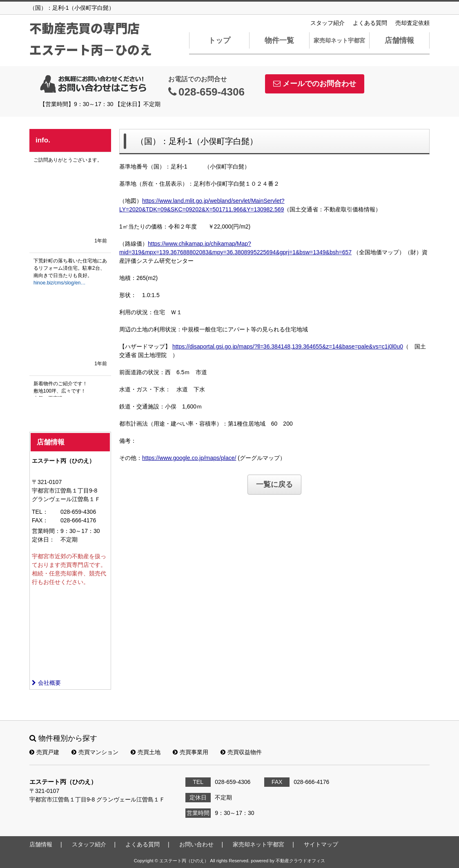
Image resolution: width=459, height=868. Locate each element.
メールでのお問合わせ (315, 84)
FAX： (40, 520)
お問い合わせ (196, 844)
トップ (219, 40)
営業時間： (46, 531)
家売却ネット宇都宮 (339, 40)
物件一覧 (279, 40)
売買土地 (146, 752)
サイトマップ (321, 844)
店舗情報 (399, 40)
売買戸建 (44, 752)
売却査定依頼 (412, 23)
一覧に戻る (274, 484)
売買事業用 (191, 752)
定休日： (43, 539)
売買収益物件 (241, 752)
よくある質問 (370, 23)
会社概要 (46, 683)
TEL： (40, 512)
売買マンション (95, 752)
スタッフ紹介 (328, 23)
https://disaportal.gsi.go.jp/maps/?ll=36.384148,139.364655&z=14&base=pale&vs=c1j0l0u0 (288, 346)
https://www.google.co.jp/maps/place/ (189, 458)
